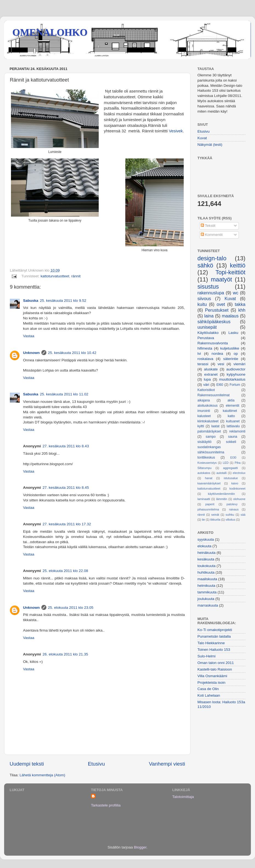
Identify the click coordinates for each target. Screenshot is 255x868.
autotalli (221, 473)
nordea (217, 354)
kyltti (201, 426)
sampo (211, 437)
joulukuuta (206, 599)
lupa (207, 379)
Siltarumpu (205, 468)
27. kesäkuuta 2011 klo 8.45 (66, 488)
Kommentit (212, 235)
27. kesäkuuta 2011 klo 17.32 (67, 524)
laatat (216, 426)
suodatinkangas (209, 447)
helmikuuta (206, 586)
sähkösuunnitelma (211, 452)
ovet (221, 304)
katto (231, 416)
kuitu (202, 304)
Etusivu (97, 764)
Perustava (206, 338)
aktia (231, 400)
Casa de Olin (208, 689)
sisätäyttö (204, 442)
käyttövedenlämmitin (221, 494)
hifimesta (205, 348)
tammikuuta (207, 592)
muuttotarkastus (232, 379)
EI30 (233, 457)
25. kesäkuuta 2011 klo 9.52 (63, 301)
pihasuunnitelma (208, 509)
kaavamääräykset (209, 483)
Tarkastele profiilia (106, 805)
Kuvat (202, 138)
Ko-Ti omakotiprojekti (215, 630)
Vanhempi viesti (167, 764)
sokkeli (231, 442)
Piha (238, 463)
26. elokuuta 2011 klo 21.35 (65, 654)
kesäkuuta (206, 559)
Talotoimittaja (183, 797)
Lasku (233, 333)
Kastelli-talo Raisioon (215, 669)
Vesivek (176, 131)
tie (203, 520)
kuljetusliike (230, 348)
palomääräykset (209, 431)
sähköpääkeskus (214, 322)
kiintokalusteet (208, 421)
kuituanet (233, 421)
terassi (203, 364)
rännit (76, 276)
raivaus (234, 509)
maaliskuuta (207, 579)
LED (226, 463)
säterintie (231, 359)
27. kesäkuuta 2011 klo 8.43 (66, 446)
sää (243, 515)
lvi (199, 354)
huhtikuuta (206, 572)
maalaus (230, 316)
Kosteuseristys (207, 463)
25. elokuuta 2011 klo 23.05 (71, 608)
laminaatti (204, 499)
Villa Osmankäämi (212, 676)
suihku (230, 515)
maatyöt (221, 279)
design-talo (212, 258)
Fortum (235, 385)
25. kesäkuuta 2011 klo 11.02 (64, 394)
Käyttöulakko (208, 333)
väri (206, 385)
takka (240, 304)
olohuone (239, 499)
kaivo (235, 483)
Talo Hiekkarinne (211, 643)
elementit (232, 406)
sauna (233, 437)
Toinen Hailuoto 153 (214, 650)
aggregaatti (230, 468)
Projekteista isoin (211, 683)
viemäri (239, 364)
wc (236, 293)
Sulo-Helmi (206, 656)
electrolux (239, 473)
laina (209, 316)
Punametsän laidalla (214, 636)
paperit (210, 504)
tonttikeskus (206, 457)
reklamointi (237, 431)
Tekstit (208, 226)
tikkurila (215, 520)
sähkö (205, 265)
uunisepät (207, 327)
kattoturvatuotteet (55, 276)
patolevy (232, 504)
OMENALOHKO (50, 32)
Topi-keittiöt (230, 272)
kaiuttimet (230, 411)
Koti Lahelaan (209, 695)
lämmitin (222, 499)
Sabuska (31, 301)
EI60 (220, 385)
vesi (221, 364)
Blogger (140, 847)
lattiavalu (233, 426)
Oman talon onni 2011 (216, 663)
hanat (209, 478)
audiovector (236, 369)
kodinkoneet (237, 489)
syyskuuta (206, 539)
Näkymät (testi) (210, 145)
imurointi (204, 411)
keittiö (238, 265)
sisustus (208, 287)
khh (242, 310)
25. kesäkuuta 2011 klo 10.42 (72, 353)
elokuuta (204, 546)
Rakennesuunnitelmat (213, 395)
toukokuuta (206, 566)
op (236, 354)
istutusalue (231, 478)
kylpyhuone (236, 374)
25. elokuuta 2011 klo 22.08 (65, 571)
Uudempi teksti (27, 764)
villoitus (230, 520)
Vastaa (29, 336)
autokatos (204, 473)
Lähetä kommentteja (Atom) (42, 775)
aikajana (204, 400)
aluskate (211, 369)
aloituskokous (208, 406)
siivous (204, 298)
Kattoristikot (206, 390)
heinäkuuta (206, 553)
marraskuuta (208, 605)
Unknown (31, 353)
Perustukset (217, 310)
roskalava (205, 359)
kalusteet (204, 416)
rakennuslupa (211, 293)
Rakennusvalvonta (213, 343)
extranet (211, 374)
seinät (215, 515)
